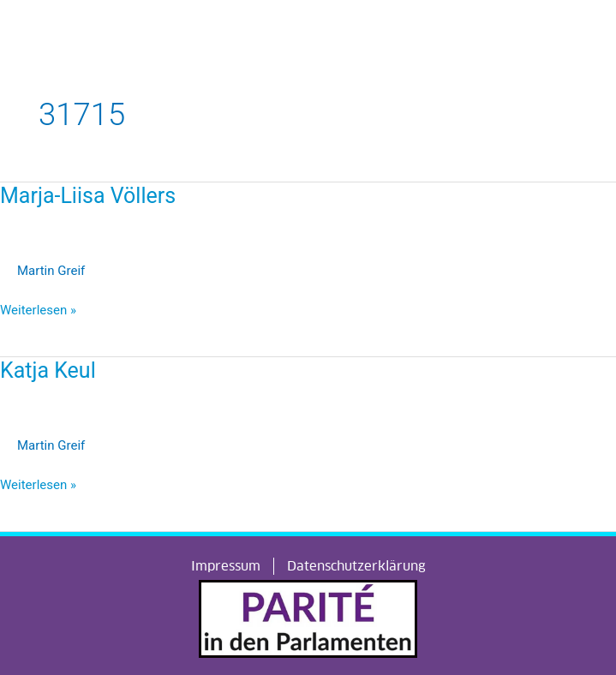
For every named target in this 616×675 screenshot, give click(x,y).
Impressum (226, 566)
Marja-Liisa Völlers (88, 196)
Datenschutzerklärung (356, 566)
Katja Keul (48, 370)
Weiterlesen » (38, 309)
